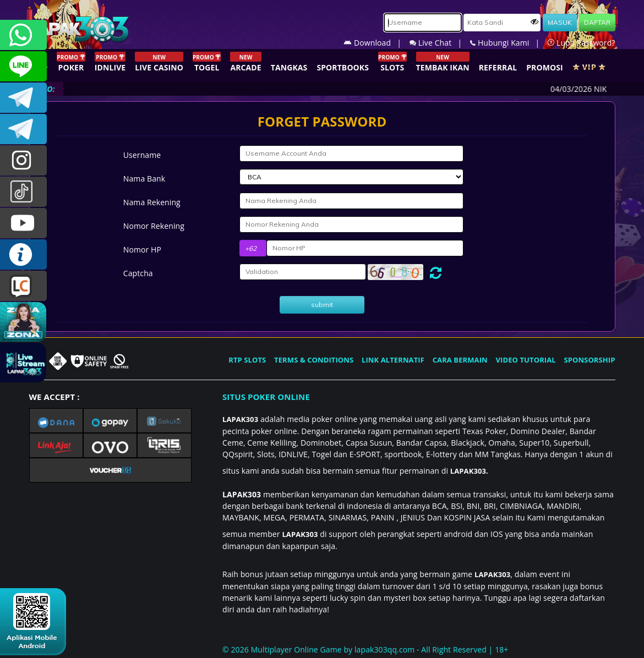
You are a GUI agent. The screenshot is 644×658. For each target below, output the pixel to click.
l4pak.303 (23, 160)
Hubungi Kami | (509, 43)
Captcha (138, 273)
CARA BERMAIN (460, 360)
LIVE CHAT (23, 286)
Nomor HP (142, 250)
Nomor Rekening (154, 226)
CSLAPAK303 (23, 66)
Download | (376, 43)
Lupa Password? (581, 43)
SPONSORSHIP (589, 360)
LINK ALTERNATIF (393, 360)
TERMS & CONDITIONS (314, 360)
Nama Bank (144, 179)
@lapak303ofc (23, 192)
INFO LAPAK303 (23, 254)
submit (322, 305)
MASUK (560, 22)
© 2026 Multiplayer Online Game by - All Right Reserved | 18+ (365, 649)
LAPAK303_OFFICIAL (23, 129)
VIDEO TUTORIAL (526, 360)
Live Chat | (440, 43)
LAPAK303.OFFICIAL (23, 223)
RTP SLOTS (247, 360)
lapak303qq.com (384, 649)
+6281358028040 (23, 35)
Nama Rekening (152, 202)
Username (142, 155)
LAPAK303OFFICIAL (23, 98)
